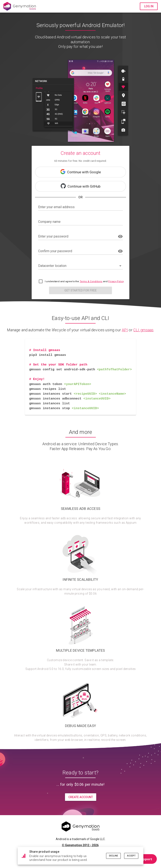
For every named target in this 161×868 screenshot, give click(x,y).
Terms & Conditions (91, 281)
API (125, 330)
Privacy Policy (116, 281)
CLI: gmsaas (143, 330)
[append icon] (120, 236)
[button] (81, 266)
